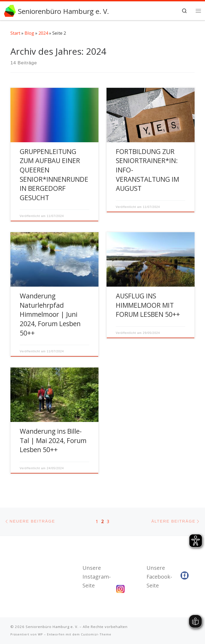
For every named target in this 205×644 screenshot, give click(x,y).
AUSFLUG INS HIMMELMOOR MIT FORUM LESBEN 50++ (148, 305)
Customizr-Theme (96, 634)
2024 (43, 33)
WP (40, 634)
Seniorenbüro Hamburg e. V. (52, 627)
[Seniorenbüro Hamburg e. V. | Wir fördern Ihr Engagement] (10, 10)
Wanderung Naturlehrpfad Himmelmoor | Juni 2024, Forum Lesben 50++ (50, 314)
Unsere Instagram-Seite (97, 577)
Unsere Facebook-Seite (159, 577)
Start (15, 33)
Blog (29, 33)
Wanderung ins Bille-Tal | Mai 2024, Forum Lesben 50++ (53, 440)
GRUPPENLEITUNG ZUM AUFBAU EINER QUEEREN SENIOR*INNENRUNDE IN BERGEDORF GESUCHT (54, 175)
